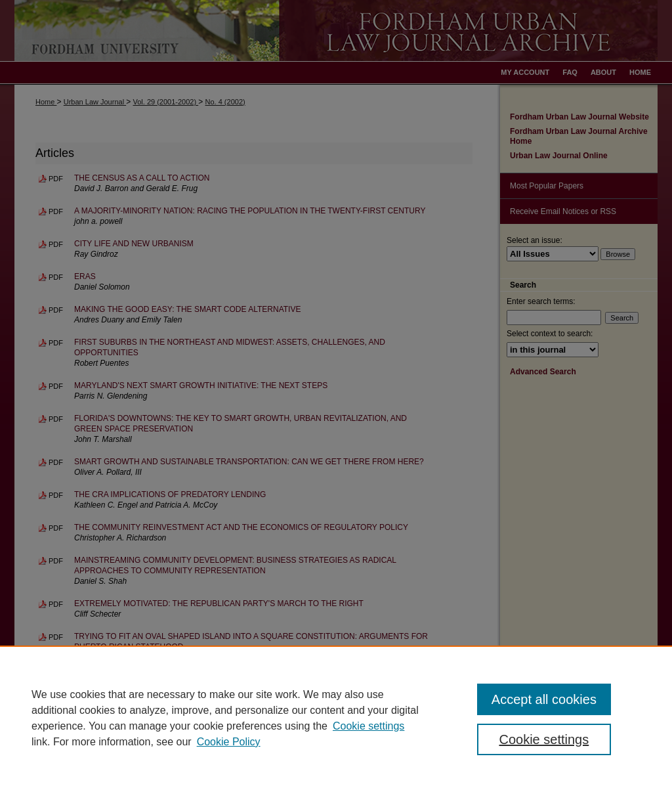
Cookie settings (368, 726)
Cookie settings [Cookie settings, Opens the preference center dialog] (544, 739)
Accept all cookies (544, 699)
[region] (336, 718)
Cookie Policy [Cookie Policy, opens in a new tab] (229, 742)
